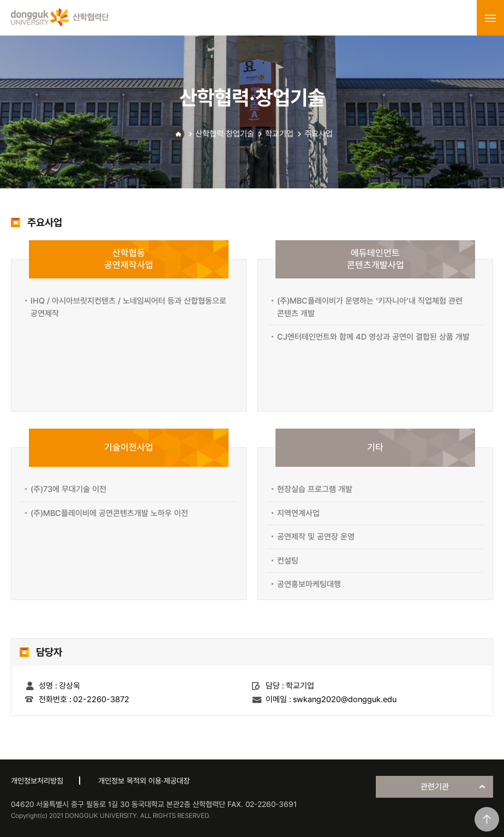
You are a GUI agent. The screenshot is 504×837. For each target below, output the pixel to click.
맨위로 (487, 819)
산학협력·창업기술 (225, 134)
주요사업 (319, 134)
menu (490, 18)
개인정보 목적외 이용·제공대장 (144, 781)
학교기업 (279, 134)
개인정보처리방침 (37, 781)
